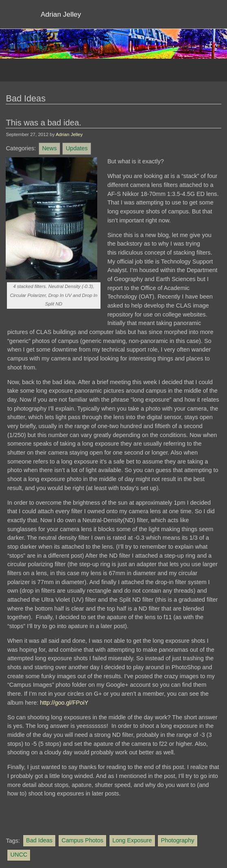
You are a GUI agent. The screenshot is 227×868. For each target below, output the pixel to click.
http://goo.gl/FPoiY (64, 703)
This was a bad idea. (43, 123)
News (49, 148)
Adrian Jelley (69, 134)
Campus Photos (82, 840)
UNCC (19, 855)
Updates (77, 148)
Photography (178, 840)
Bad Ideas (39, 840)
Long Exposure (132, 840)
